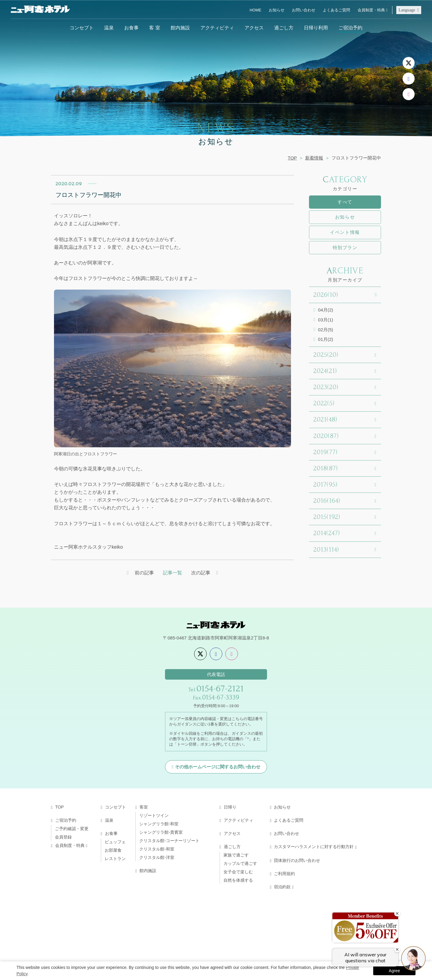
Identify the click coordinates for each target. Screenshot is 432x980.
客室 (144, 808)
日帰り (230, 808)
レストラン (115, 859)
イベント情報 (345, 232)
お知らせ (277, 10)
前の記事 (144, 573)
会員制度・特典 (371, 10)
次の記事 (201, 573)
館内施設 (180, 28)
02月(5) (325, 330)
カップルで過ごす (240, 864)
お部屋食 (113, 851)
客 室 (154, 28)
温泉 (109, 28)
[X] (409, 63)
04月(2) (325, 310)
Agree (394, 971)
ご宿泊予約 (350, 28)
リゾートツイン (154, 816)
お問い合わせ (304, 10)
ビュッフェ (115, 842)
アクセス (254, 28)
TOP (292, 158)
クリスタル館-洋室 (157, 858)
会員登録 (63, 838)
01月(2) (325, 339)
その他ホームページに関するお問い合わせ (218, 767)
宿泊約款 (282, 887)
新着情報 (314, 158)
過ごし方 (284, 28)
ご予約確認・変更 (72, 829)
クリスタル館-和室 (157, 850)
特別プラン (345, 247)
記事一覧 (172, 573)
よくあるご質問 (336, 10)
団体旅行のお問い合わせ (297, 861)
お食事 (131, 28)
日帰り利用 (316, 28)
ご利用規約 (284, 874)
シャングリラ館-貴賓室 (161, 833)
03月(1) (325, 320)
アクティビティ (217, 28)
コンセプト (82, 28)
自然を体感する (238, 881)
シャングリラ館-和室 (159, 824)
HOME (255, 10)
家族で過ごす (236, 856)
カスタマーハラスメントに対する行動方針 (314, 847)
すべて (345, 202)
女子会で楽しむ (238, 872)
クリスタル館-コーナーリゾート (169, 841)
